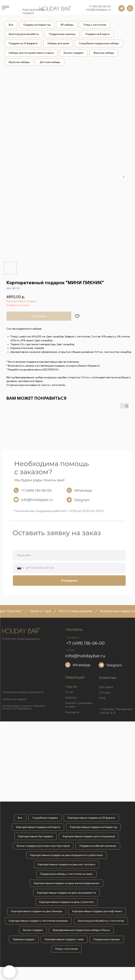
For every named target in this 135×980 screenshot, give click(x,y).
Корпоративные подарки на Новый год (93, 827)
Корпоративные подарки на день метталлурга (66, 864)
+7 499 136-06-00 (100, 7)
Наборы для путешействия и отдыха (31, 53)
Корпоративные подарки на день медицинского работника (66, 855)
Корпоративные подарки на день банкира (37, 911)
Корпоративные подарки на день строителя (66, 902)
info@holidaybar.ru (98, 10)
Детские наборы (50, 62)
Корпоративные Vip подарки (35, 836)
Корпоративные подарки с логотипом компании (38, 921)
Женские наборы (104, 53)
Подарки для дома (18, 305)
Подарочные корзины (62, 34)
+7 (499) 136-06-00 (36, 490)
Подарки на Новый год (37, 25)
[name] (69, 555)
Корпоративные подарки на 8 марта (38, 827)
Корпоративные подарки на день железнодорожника (66, 883)
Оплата (105, 693)
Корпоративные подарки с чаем (64, 939)
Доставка (106, 687)
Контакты (72, 712)
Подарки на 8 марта (97, 34)
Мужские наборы (19, 62)
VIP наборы (67, 25)
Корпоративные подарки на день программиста (66, 893)
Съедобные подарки (45, 818)
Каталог (71, 698)
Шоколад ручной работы (24, 34)
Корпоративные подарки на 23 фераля (91, 818)
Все (11, 25)
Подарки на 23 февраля (23, 43)
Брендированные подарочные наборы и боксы (81, 930)
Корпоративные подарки (22, 301)
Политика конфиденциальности (23, 692)
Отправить (69, 581)
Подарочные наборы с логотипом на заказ (66, 874)
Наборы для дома (58, 43)
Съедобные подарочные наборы (99, 43)
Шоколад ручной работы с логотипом (101, 921)
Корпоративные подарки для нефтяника (97, 911)
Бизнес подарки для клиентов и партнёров (43, 846)
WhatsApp (83, 490)
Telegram (82, 500)
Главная (71, 687)
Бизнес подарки (74, 53)
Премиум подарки (24, 939)
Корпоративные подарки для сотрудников (89, 836)
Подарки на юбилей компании (98, 846)
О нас (69, 692)
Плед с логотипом (95, 25)
